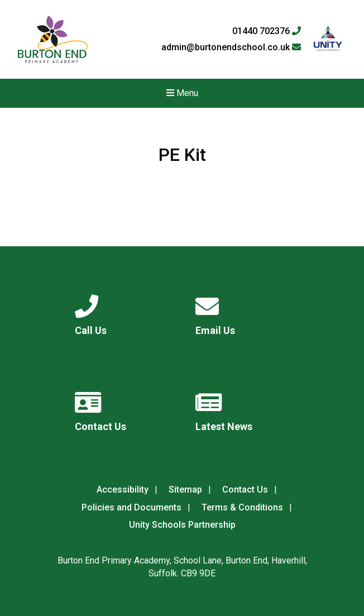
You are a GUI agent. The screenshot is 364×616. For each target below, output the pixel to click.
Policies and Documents (131, 507)
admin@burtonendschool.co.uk (231, 47)
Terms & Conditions (242, 507)
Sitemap (185, 490)
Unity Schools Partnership (182, 525)
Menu (182, 93)
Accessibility (123, 490)
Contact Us (245, 490)
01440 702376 (267, 31)
